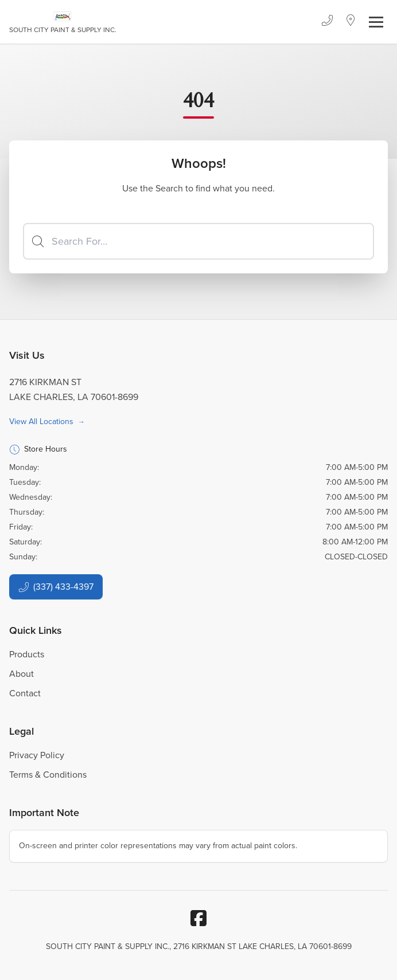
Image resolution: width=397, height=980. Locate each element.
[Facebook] (198, 918)
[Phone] (327, 22)
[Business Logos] (63, 22)
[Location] (351, 22)
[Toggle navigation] (376, 22)
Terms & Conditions (48, 775)
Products (27, 654)
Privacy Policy (37, 755)
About (22, 674)
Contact (25, 693)
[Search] (198, 241)
